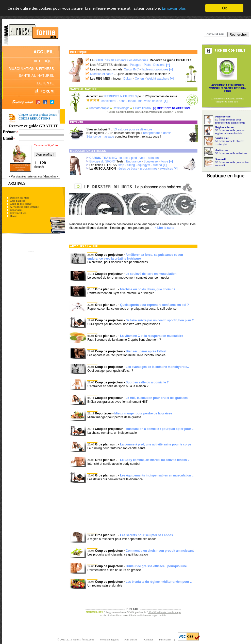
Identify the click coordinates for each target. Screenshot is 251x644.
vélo (142, 158)
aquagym (144, 165)
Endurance (133, 161)
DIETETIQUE (78, 52)
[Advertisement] (133, 507)
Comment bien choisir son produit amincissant (160, 551)
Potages (136, 65)
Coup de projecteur (21, 204)
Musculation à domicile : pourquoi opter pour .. (160, 429)
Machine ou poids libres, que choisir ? (148, 289)
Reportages (16, 210)
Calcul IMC (131, 69)
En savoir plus (174, 8)
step (121, 165)
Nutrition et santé (102, 74)
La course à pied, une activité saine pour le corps (156, 444)
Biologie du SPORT (103, 161)
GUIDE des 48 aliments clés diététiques (121, 60)
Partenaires (165, 639)
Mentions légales (110, 639)
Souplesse (150, 161)
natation (153, 158)
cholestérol (109, 101)
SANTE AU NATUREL (84, 89)
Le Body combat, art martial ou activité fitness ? (155, 460)
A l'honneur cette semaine (24, 207)
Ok (224, 8)
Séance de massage (100, 137)
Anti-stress (222, 150)
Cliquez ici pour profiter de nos (38, 117)
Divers (14, 216)
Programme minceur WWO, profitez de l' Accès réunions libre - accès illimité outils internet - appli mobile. (140, 614)
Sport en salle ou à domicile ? (147, 382)
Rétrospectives (18, 213)
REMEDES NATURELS (120, 96)
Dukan (128, 79)
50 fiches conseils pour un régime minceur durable (230, 131)
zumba (157, 165)
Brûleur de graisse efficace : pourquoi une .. (157, 566)
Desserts (159, 65)
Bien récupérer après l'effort (146, 351)
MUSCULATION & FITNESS (88, 151)
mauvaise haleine (150, 101)
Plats (147, 65)
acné (122, 101)
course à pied (128, 158)
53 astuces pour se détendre (133, 129)
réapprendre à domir (157, 133)
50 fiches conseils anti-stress (231, 153)
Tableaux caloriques (155, 69)
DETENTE (77, 122)
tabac (132, 101)
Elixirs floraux (142, 108)
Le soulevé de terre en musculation (151, 274)
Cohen (139, 79)
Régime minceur (225, 127)
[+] (168, 65)
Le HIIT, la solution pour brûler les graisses (157, 398)
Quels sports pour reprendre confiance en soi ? (154, 305)
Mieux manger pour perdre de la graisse (143, 413)
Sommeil (220, 159)
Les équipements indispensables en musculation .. (157, 475)
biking (131, 165)
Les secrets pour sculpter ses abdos (146, 535)
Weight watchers (158, 79)
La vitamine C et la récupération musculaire (152, 336)
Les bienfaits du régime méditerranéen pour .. (159, 582)
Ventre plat (222, 138)
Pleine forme (223, 116)
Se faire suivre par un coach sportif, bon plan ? (160, 320)
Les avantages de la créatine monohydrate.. (157, 367)
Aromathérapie (99, 108)
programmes (149, 169)
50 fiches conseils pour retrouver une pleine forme (230, 121)
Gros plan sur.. (18, 201)
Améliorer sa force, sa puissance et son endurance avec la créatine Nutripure (135, 257)
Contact (148, 639)
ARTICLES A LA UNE (84, 246)
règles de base (128, 169)
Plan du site (131, 639)
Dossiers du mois (20, 198)
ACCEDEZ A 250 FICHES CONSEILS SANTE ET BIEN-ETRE (228, 88)
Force (164, 161)
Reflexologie (121, 108)
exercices (166, 169)
